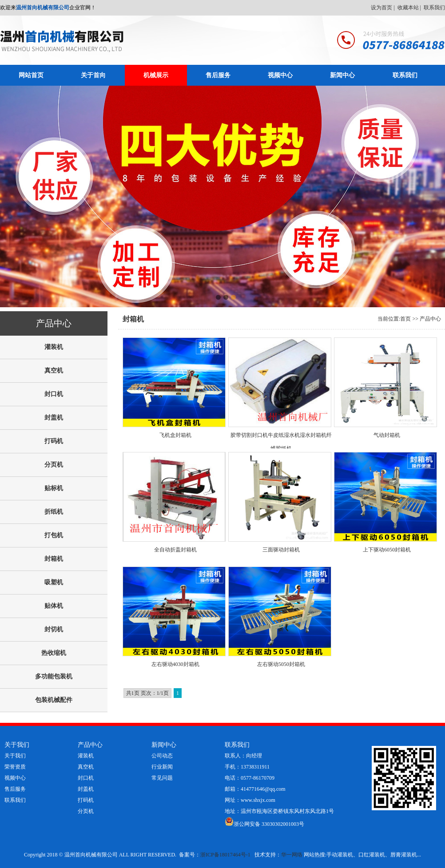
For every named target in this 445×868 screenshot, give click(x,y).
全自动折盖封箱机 (175, 550)
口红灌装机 (372, 855)
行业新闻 (162, 767)
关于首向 (93, 75)
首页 (405, 319)
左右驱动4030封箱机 (175, 664)
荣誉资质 (15, 767)
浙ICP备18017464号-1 (225, 855)
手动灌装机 (340, 855)
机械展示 (156, 75)
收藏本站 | (410, 8)
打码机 (86, 800)
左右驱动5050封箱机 (281, 664)
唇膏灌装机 (404, 855)
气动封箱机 (387, 435)
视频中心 (280, 75)
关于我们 (15, 756)
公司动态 (162, 756)
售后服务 (218, 75)
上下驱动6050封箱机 (387, 550)
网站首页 (31, 75)
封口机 (86, 778)
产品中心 (430, 319)
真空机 (86, 767)
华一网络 (292, 855)
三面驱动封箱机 (281, 550)
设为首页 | (383, 8)
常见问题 (162, 778)
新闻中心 (342, 75)
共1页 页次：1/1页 (147, 693)
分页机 (86, 811)
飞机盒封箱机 (175, 435)
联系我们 (434, 8)
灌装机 (86, 756)
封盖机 (86, 789)
